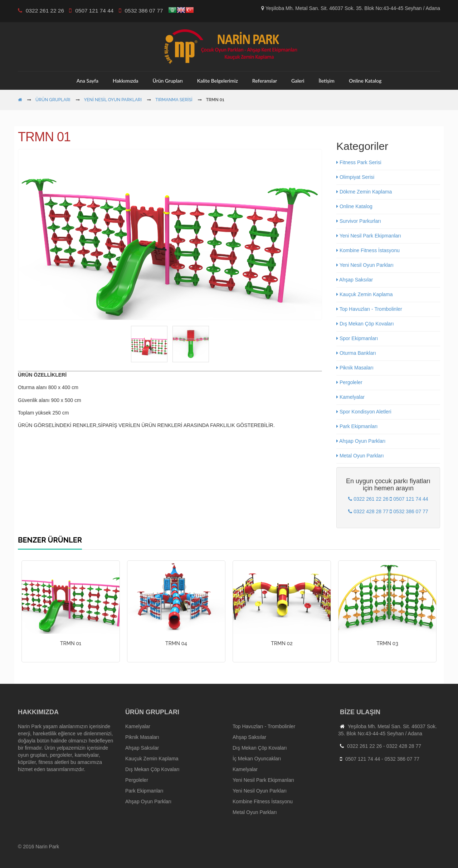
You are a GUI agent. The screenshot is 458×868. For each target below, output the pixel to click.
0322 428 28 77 (404, 746)
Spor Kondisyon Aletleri (364, 412)
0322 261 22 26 (364, 746)
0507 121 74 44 (363, 759)
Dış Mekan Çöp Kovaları (365, 324)
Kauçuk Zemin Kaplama (365, 294)
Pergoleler (349, 382)
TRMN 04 (176, 643)
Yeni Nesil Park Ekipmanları (369, 236)
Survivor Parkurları (359, 221)
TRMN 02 (282, 643)
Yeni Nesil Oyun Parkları (365, 265)
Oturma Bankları (356, 353)
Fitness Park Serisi (359, 162)
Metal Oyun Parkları (360, 456)
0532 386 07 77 (402, 759)
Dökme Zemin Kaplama (364, 192)
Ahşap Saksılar (355, 280)
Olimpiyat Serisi (355, 177)
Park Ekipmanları (357, 426)
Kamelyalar (350, 397)
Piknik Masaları (355, 368)
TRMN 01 (71, 643)
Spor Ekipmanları (357, 338)
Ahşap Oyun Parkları (361, 441)
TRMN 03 (387, 643)
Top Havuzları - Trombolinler (369, 309)
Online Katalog (354, 206)
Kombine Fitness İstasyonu (368, 250)
